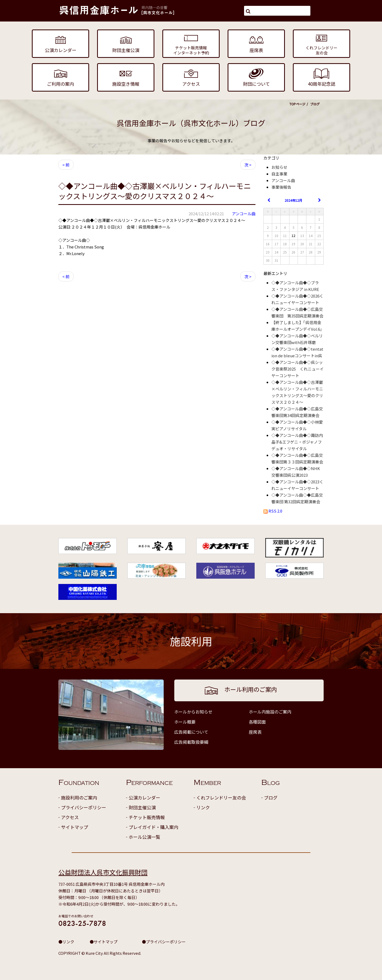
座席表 (255, 732)
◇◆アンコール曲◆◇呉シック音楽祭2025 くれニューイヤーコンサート (298, 369)
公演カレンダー (144, 798)
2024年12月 (293, 200)
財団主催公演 (142, 807)
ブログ (271, 798)
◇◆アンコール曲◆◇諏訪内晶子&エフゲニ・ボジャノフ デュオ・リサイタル (299, 442)
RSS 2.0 (273, 511)
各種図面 (257, 722)
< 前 (66, 165)
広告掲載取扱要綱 (191, 742)
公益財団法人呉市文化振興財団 (103, 872)
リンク (203, 807)
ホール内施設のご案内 (270, 712)
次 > (248, 165)
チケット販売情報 (147, 817)
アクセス (70, 817)
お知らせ (279, 167)
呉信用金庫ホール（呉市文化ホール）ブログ (191, 123)
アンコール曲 (244, 214)
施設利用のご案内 (79, 798)
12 (293, 236)
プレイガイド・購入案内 (153, 827)
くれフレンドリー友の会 (221, 798)
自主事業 (279, 174)
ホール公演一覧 (144, 837)
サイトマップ (75, 827)
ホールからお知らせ (193, 712)
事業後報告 (281, 187)
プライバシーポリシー (84, 807)
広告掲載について (191, 732)
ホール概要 (185, 722)
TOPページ (297, 104)
